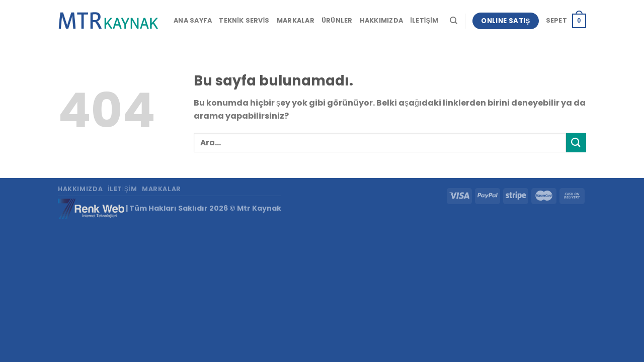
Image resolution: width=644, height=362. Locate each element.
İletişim (424, 20)
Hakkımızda (382, 20)
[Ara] (454, 21)
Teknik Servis (244, 20)
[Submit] (576, 143)
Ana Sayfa (193, 20)
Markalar (296, 20)
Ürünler (337, 20)
